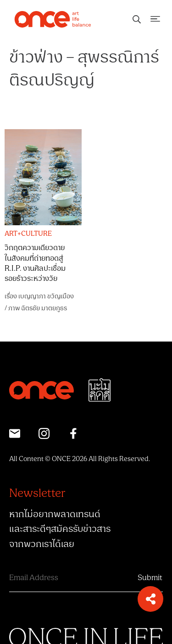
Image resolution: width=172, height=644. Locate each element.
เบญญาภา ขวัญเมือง (46, 296)
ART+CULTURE (28, 234)
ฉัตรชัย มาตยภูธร (44, 308)
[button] (150, 599)
